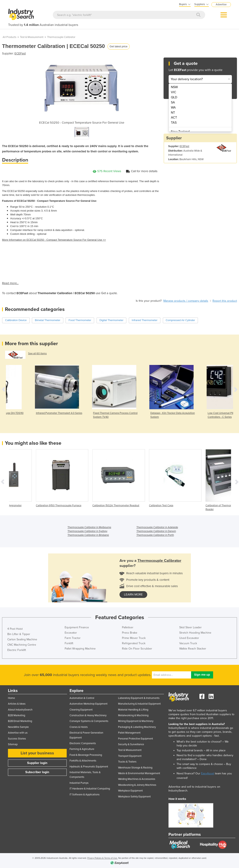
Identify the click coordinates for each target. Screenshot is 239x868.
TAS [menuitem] (174, 123)
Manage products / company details (186, 301)
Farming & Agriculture (82, 749)
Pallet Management (129, 733)
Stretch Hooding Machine (195, 633)
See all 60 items (37, 354)
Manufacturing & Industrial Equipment (139, 704)
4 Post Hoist (15, 629)
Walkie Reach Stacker (193, 649)
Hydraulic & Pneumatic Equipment (89, 767)
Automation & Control (82, 698)
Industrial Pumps (79, 783)
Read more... (10, 283)
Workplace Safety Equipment (134, 797)
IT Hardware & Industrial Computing (90, 789)
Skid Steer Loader (190, 627)
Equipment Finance (77, 627)
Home (11, 698)
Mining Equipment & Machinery (136, 721)
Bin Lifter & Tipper (19, 634)
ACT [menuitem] (174, 118)
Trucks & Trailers (127, 762)
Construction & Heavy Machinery (88, 715)
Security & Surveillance (131, 744)
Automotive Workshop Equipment (89, 704)
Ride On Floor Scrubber (137, 649)
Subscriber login (37, 772)
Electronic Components (83, 743)
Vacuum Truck (188, 643)
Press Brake (130, 633)
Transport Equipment (130, 756)
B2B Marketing (17, 715)
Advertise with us (18, 733)
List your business (37, 753)
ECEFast (20, 53)
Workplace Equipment (130, 791)
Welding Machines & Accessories (137, 779)
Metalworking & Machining (133, 715)
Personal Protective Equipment (136, 739)
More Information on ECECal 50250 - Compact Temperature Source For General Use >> (54, 240)
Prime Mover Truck (134, 638)
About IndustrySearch (20, 710)
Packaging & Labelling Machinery (137, 727)
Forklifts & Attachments (83, 761)
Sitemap (13, 744)
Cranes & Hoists (79, 727)
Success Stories (17, 739)
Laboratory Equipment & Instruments (139, 698)
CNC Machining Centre (22, 645)
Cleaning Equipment (81, 710)
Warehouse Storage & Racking (135, 768)
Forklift (69, 643)
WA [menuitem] (173, 108)
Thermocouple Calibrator (61, 37)
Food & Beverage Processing (86, 755)
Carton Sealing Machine (22, 639)
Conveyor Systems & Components (89, 721)
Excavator (71, 633)
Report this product (225, 301)
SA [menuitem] (173, 102)
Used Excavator (189, 638)
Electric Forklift (17, 650)
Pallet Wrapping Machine (80, 649)
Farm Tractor (73, 638)
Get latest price (119, 46)
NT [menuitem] (173, 113)
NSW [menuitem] (174, 87)
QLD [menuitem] (174, 97)
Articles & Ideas (17, 704)
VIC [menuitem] (174, 92)
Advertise (221, 4)
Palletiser (128, 627)
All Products (9, 37)
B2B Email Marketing (20, 721)
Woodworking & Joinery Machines (137, 785)
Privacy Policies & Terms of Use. (102, 858)
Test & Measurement (32, 37)
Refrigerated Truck (134, 643)
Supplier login (37, 763)
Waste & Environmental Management (139, 773)
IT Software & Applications (85, 795)
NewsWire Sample (18, 727)
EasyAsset (208, 773)
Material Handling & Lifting (133, 710)
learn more (133, 594)
